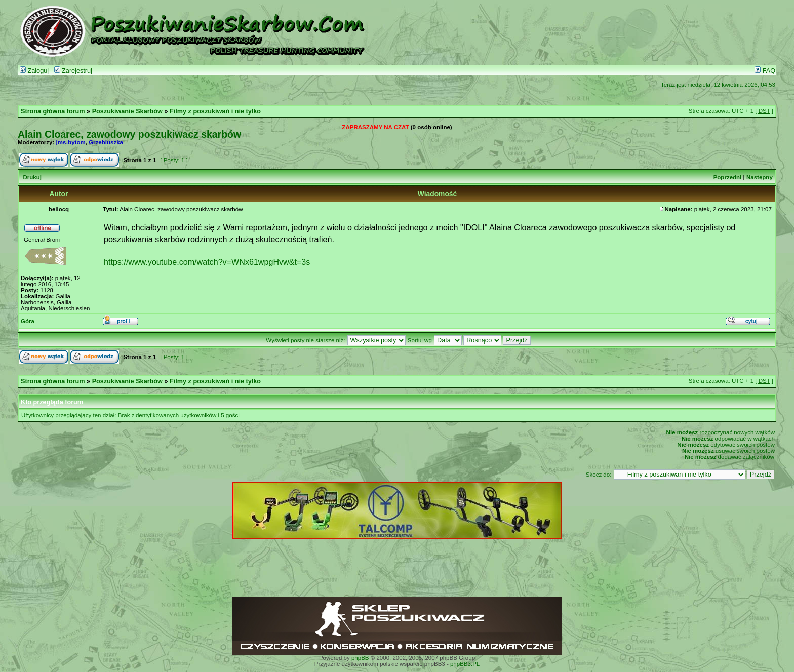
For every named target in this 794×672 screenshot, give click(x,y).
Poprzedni (728, 177)
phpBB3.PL (465, 664)
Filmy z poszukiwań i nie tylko (215, 111)
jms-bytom (71, 142)
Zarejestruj (73, 71)
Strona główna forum (53, 111)
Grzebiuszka (106, 142)
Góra (28, 321)
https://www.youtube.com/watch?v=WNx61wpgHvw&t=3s (207, 262)
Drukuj (32, 177)
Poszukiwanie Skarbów (127, 111)
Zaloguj (34, 71)
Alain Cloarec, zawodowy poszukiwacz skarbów (129, 134)
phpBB (360, 658)
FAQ (765, 71)
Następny (760, 177)
